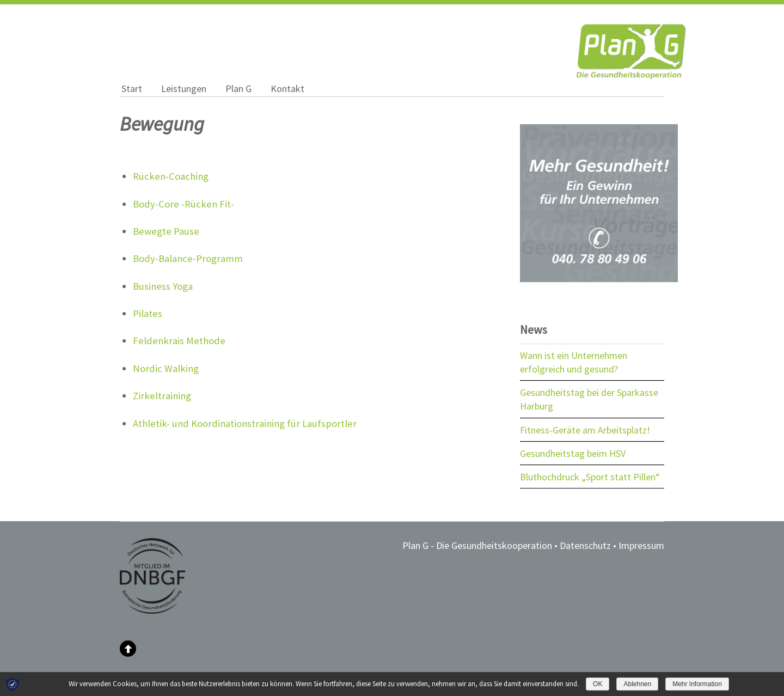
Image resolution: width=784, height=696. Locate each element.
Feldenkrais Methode (179, 341)
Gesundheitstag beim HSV (573, 453)
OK (598, 684)
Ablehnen (637, 684)
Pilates (148, 313)
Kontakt (287, 88)
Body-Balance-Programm (188, 258)
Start (132, 88)
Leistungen (184, 88)
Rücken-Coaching (171, 176)
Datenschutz (585, 545)
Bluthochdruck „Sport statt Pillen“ (590, 477)
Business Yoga (163, 286)
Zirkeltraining (162, 396)
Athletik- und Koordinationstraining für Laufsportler (245, 423)
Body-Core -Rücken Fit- (183, 204)
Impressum (641, 545)
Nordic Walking (166, 368)
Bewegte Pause (166, 231)
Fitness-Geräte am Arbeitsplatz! (585, 430)
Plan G (238, 88)
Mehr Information (697, 684)
